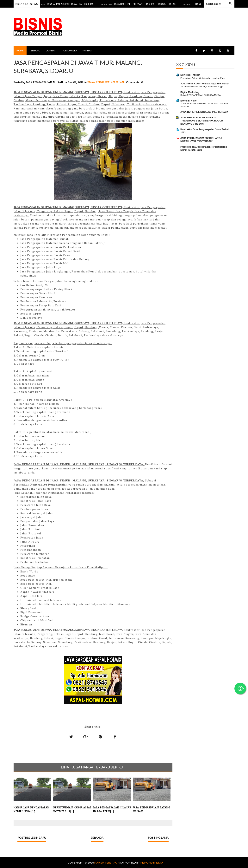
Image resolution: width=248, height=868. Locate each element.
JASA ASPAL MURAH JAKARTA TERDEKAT (74, 4)
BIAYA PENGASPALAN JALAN (106, 82)
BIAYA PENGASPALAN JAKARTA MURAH (201, 95)
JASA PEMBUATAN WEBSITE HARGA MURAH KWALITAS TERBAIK (201, 140)
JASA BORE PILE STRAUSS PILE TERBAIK (204, 112)
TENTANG (35, 51)
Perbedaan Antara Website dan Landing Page (203, 78)
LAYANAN (51, 51)
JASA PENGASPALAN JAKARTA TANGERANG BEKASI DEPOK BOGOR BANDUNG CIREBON (202, 121)
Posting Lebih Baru (32, 838)
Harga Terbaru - (107, 862)
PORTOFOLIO (69, 51)
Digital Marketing (190, 92)
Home (20, 51)
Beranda (97, 838)
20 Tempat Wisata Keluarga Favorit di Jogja (202, 87)
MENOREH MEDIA (190, 75)
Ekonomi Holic (188, 101)
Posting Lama (158, 838)
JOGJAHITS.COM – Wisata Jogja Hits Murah (205, 84)
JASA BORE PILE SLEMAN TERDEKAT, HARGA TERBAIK (149, 4)
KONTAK (87, 51)
